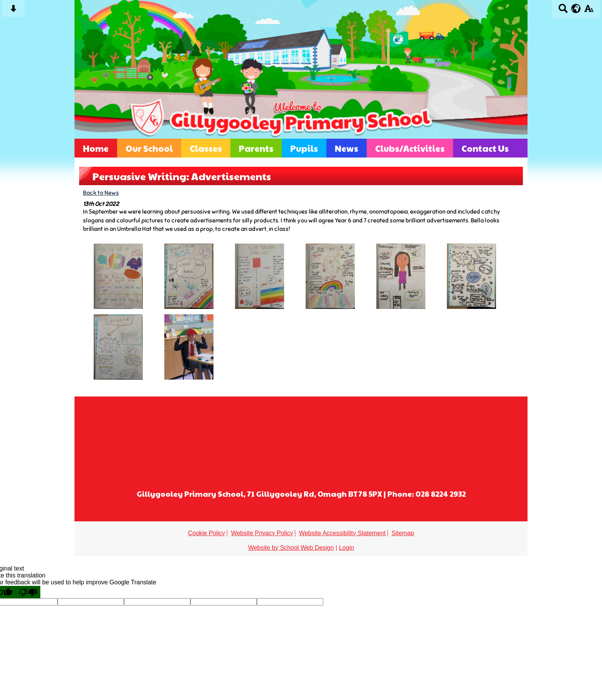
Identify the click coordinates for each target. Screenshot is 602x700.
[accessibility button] (589, 11)
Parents (256, 148)
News (346, 148)
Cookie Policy (206, 533)
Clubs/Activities (410, 148)
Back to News (101, 193)
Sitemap (403, 533)
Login (346, 548)
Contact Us (485, 148)
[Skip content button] (13, 11)
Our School (149, 148)
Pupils (304, 148)
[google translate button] (576, 8)
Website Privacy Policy (262, 533)
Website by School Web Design (291, 548)
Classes (206, 148)
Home (96, 148)
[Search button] (563, 11)
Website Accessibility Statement (342, 533)
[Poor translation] (28, 592)
